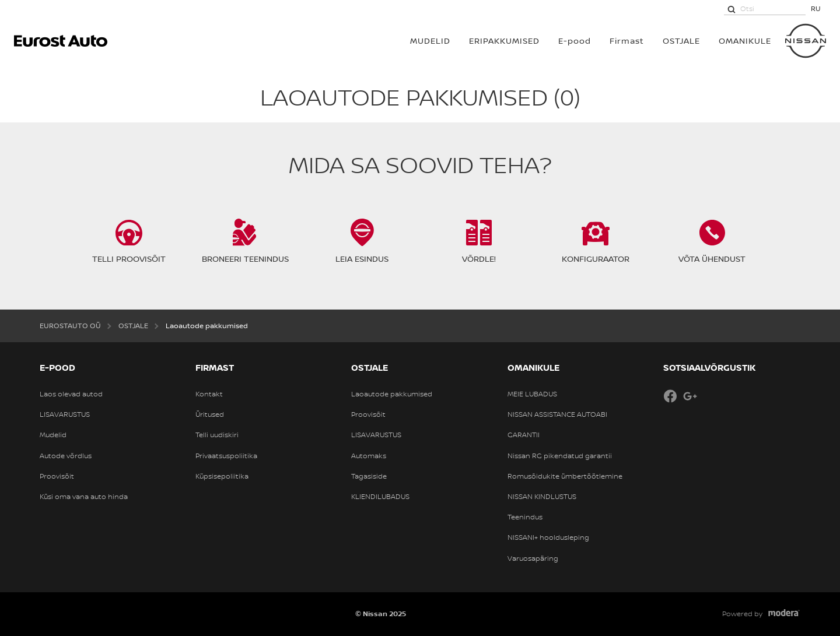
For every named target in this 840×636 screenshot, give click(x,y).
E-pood (575, 41)
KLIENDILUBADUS (380, 497)
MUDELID (430, 41)
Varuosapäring (533, 558)
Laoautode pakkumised (392, 394)
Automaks (369, 456)
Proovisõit (57, 476)
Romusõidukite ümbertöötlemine (565, 476)
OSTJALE (681, 41)
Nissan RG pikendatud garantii (560, 456)
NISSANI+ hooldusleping (548, 537)
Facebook (670, 396)
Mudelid (53, 435)
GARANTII (524, 435)
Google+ (690, 396)
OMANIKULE (745, 41)
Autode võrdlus (66, 456)
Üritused (210, 414)
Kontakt (209, 394)
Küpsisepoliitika (222, 476)
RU (816, 8)
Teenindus (525, 517)
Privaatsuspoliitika (226, 456)
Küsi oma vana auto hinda (84, 497)
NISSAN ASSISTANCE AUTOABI (557, 414)
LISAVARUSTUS (65, 414)
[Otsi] (731, 9)
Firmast (627, 41)
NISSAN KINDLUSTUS (542, 497)
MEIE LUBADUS (532, 394)
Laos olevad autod (71, 394)
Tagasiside (369, 476)
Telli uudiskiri (217, 435)
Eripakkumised (504, 41)
